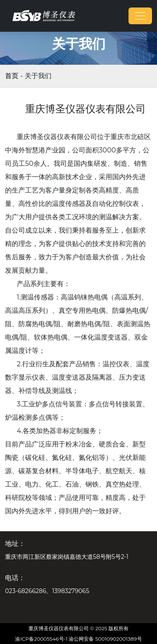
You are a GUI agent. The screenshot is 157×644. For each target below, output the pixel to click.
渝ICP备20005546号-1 (41, 639)
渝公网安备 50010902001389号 (105, 639)
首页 (12, 76)
